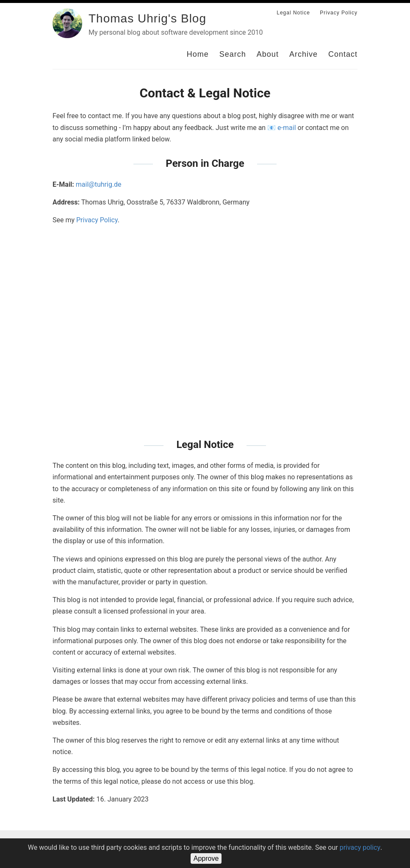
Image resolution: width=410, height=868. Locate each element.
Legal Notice (293, 13)
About (268, 54)
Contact (343, 54)
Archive (303, 54)
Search (233, 54)
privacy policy (360, 847)
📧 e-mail (281, 128)
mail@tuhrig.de (99, 184)
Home (198, 54)
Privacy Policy (339, 13)
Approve (206, 858)
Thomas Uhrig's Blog (147, 18)
